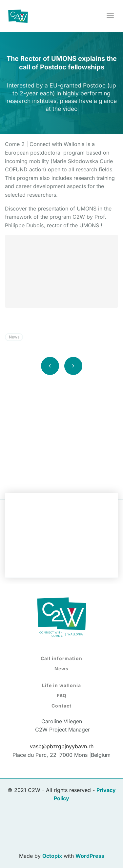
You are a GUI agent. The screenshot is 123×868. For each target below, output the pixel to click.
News (14, 337)
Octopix (52, 856)
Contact (61, 706)
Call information (61, 658)
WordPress (90, 856)
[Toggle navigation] (111, 16)
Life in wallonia (61, 685)
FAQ (62, 695)
